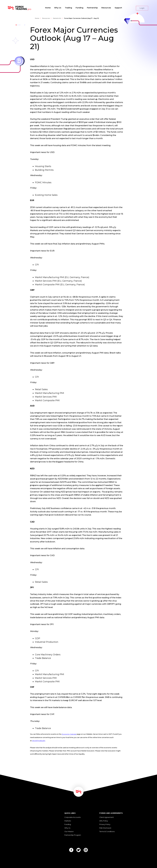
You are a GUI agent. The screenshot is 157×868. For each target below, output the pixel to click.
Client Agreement (107, 817)
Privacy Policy (105, 824)
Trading (68, 8)
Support (118, 8)
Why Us (58, 8)
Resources (106, 8)
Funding (79, 8)
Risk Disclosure (105, 828)
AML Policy (104, 821)
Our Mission (69, 831)
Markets (68, 821)
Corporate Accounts (72, 817)
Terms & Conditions (107, 831)
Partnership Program (73, 835)
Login (142, 8)
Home (48, 8)
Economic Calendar (69, 734)
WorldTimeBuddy (39, 741)
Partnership (92, 8)
